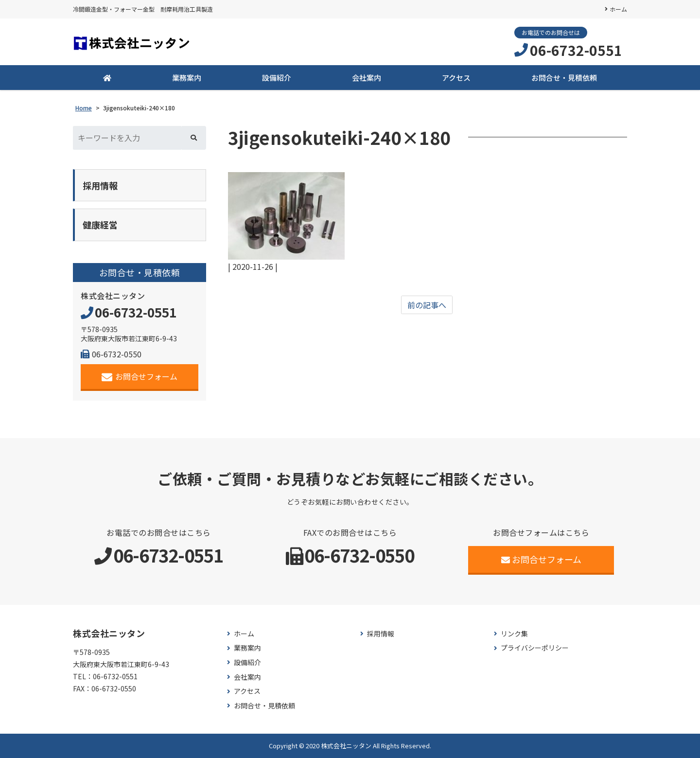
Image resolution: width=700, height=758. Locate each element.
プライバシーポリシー (535, 648)
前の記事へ (427, 305)
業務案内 (187, 78)
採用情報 (381, 634)
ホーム (618, 9)
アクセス (456, 78)
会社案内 (367, 78)
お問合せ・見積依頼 (564, 78)
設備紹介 (277, 78)
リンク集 (514, 634)
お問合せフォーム (140, 377)
